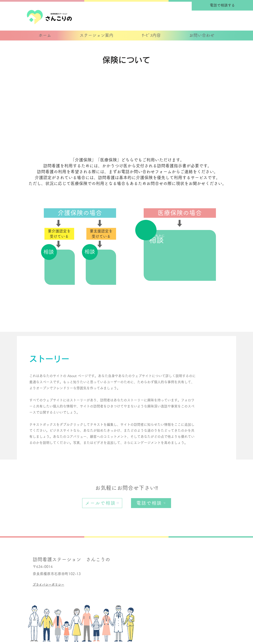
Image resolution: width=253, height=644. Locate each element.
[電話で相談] (151, 503)
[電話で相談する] (222, 5)
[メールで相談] (102, 503)
